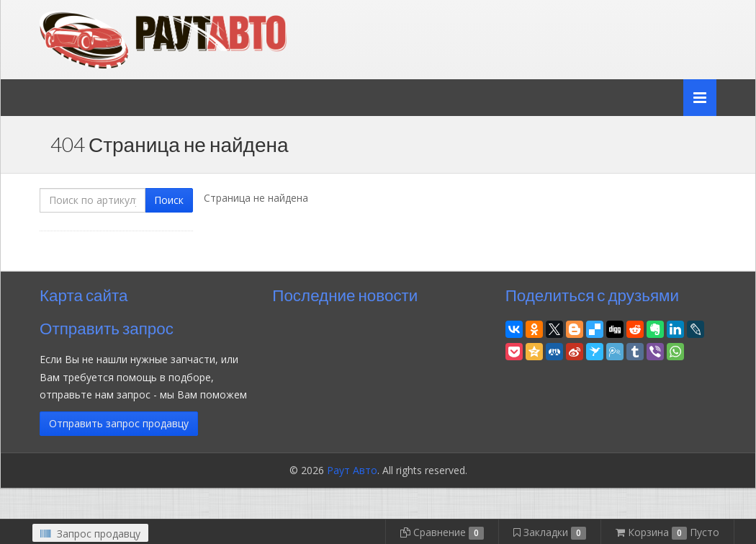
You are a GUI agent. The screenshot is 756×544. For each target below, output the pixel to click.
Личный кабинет (618, 13)
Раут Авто (352, 470)
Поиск (169, 200)
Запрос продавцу (90, 534)
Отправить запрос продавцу (119, 423)
